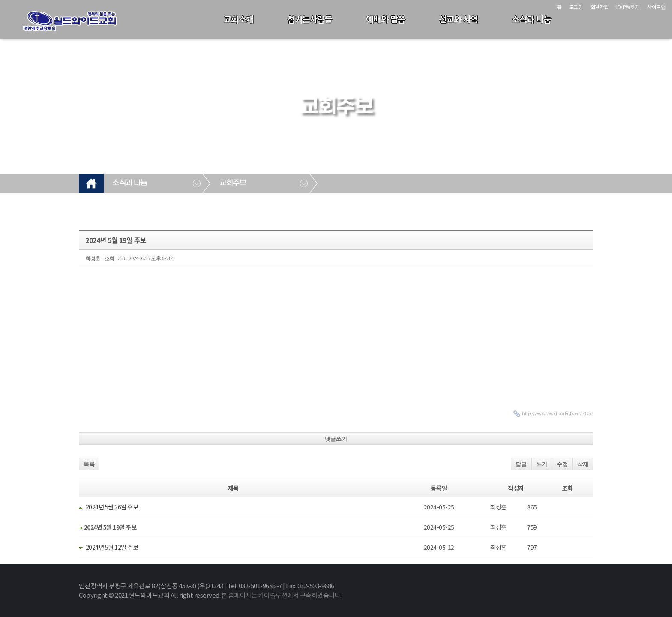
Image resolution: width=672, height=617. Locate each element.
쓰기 (542, 464)
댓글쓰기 (336, 439)
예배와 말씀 (386, 19)
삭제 (583, 464)
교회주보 (233, 183)
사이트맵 (656, 7)
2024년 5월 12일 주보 (112, 547)
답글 (521, 464)
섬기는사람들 (310, 19)
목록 (89, 464)
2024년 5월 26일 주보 (112, 507)
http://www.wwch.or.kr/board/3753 (558, 413)
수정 (562, 464)
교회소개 (239, 19)
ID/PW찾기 (628, 7)
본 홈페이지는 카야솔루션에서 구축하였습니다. (282, 595)
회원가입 (600, 7)
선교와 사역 (459, 19)
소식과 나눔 (531, 19)
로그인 (576, 7)
